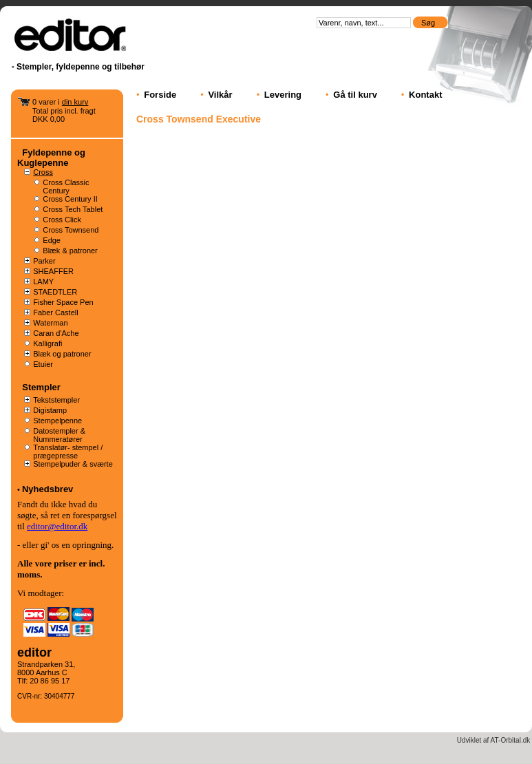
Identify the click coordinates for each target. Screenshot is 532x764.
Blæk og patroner (62, 354)
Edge (52, 240)
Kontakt (425, 95)
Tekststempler (56, 400)
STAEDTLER (55, 292)
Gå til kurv (355, 95)
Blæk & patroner (70, 251)
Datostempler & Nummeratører (59, 435)
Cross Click (62, 220)
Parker (44, 261)
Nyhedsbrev (47, 489)
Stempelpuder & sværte (73, 464)
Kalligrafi (47, 343)
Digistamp (50, 410)
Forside (160, 95)
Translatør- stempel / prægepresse (68, 452)
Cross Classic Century (66, 187)
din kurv (75, 102)
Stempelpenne (57, 421)
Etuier (43, 364)
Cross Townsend (71, 230)
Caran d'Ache (56, 333)
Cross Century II (70, 199)
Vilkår (220, 95)
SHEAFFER (53, 271)
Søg (429, 23)
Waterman (50, 323)
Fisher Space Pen (63, 302)
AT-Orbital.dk (511, 740)
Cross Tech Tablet (73, 209)
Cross (43, 172)
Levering (283, 95)
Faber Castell (55, 312)
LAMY (43, 282)
